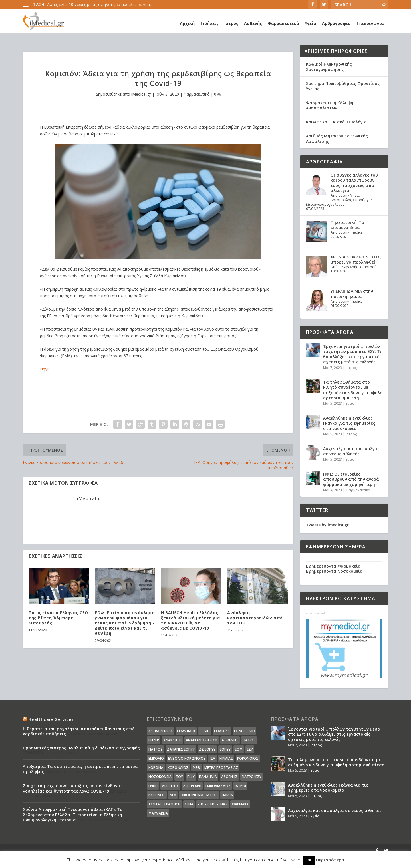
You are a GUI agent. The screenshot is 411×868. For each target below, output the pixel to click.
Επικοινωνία (370, 23)
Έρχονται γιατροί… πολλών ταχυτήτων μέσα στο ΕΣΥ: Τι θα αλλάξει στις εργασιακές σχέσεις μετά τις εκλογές (352, 354)
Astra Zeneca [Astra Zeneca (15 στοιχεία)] (161, 731)
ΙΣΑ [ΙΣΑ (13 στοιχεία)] (212, 758)
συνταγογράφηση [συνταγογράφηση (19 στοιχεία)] (164, 804)
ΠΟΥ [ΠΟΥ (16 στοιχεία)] (179, 777)
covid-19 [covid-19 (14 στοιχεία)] (222, 731)
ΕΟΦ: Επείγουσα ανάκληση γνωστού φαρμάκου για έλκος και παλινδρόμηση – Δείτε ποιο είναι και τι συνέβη (125, 623)
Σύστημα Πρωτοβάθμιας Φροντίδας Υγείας (343, 86)
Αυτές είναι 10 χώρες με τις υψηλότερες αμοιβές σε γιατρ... (101, 4)
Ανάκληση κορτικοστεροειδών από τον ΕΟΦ (255, 618)
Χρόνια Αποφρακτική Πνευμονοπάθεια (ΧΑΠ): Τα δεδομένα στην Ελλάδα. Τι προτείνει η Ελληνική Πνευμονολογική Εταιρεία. (73, 814)
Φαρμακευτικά (283, 23)
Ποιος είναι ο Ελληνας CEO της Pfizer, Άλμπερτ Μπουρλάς (58, 618)
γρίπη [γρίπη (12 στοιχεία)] (153, 786)
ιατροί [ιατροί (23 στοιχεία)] (240, 786)
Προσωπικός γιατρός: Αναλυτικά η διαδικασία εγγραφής (81, 748)
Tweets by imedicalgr (327, 525)
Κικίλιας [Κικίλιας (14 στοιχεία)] (226, 758)
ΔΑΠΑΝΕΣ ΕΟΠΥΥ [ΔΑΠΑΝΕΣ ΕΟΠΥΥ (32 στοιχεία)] (181, 749)
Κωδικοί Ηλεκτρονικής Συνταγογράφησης (329, 67)
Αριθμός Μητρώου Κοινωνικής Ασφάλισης (337, 138)
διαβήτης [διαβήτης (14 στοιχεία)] (170, 786)
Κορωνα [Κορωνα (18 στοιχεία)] (156, 768)
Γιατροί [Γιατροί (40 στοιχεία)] (249, 740)
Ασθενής (253, 23)
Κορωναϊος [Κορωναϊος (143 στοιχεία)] (178, 768)
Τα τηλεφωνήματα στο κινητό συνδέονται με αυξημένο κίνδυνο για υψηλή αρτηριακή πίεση (353, 390)
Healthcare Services (51, 719)
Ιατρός (231, 23)
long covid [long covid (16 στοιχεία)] (244, 731)
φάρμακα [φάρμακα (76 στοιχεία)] (240, 804)
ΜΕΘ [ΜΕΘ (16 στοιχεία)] (196, 768)
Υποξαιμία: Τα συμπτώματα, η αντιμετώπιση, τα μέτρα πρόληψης (80, 769)
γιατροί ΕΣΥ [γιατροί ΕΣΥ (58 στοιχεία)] (252, 777)
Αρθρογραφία (336, 23)
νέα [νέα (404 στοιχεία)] (173, 795)
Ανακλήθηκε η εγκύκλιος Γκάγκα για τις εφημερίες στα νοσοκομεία (349, 423)
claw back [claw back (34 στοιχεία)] (186, 731)
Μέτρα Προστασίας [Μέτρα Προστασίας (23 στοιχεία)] (221, 768)
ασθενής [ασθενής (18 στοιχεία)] (229, 777)
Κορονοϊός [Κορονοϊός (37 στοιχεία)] (248, 758)
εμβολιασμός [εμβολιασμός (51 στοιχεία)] (218, 786)
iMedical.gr (141, 94)
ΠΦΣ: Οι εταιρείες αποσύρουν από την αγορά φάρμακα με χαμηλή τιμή (351, 479)
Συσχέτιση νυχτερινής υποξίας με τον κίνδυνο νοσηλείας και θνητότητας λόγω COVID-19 (71, 788)
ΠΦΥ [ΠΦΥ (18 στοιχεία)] (191, 777)
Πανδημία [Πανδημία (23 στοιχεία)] (208, 777)
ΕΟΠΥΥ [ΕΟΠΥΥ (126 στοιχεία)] (225, 749)
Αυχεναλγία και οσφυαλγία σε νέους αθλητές (351, 451)
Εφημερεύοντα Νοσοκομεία (334, 571)
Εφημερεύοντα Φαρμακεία (333, 566)
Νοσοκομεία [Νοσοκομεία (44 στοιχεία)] (160, 777)
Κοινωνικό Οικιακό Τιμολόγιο (336, 122)
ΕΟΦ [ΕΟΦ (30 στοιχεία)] (239, 749)
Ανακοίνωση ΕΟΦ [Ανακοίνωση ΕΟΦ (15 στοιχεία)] (202, 740)
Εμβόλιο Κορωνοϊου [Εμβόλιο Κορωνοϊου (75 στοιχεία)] (187, 758)
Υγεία (311, 23)
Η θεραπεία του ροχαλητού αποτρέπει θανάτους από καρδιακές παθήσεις (79, 731)
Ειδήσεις (209, 23)
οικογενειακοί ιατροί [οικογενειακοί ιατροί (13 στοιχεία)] (199, 795)
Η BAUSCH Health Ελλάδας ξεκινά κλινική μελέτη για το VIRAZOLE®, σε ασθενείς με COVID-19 (191, 620)
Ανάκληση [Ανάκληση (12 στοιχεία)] (172, 740)
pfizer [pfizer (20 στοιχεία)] (154, 740)
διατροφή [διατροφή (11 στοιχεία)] (192, 786)
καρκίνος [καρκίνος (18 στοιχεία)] (157, 795)
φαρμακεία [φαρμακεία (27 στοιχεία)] (158, 813)
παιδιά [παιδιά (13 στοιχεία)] (227, 795)
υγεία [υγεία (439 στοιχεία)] (189, 804)
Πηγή (45, 369)
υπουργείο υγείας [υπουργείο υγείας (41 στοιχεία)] (212, 804)
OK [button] (309, 860)
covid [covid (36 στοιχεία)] (205, 731)
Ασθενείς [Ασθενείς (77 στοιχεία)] (230, 740)
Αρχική (187, 23)
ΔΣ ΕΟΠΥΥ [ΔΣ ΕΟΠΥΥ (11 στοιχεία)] (207, 749)
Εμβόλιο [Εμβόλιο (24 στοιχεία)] (156, 758)
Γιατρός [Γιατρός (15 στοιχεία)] (156, 749)
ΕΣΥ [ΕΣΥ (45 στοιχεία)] (250, 749)
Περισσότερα (330, 860)
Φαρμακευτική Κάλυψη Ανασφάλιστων (330, 105)
